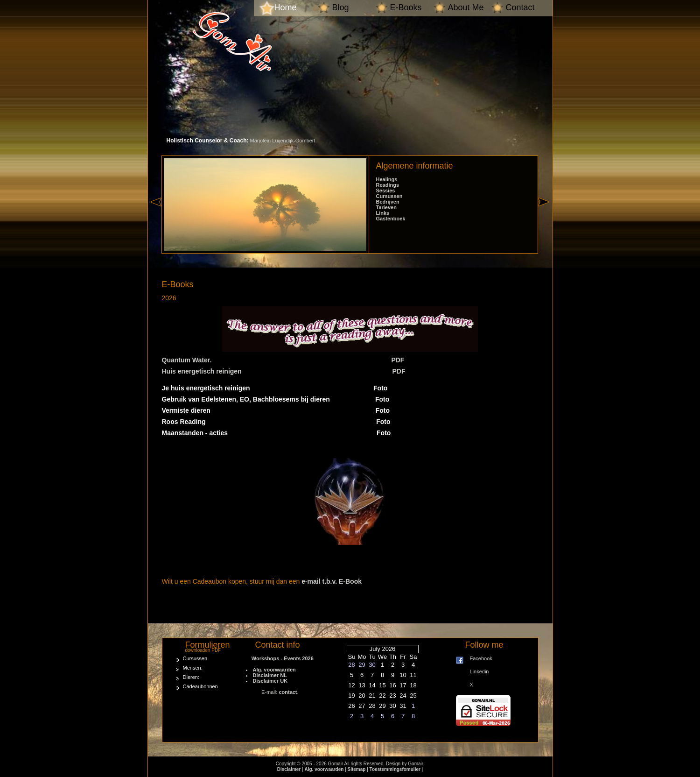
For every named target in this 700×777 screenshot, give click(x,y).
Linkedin (479, 671)
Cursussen (389, 196)
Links (383, 213)
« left (156, 219)
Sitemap (357, 769)
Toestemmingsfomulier (395, 769)
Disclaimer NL (270, 675)
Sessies (386, 191)
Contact (520, 7)
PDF (398, 360)
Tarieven (386, 207)
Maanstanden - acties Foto (276, 433)
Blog (341, 7)
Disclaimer (289, 769)
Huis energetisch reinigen (202, 371)
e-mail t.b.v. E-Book (332, 581)
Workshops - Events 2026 (280, 658)
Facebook (481, 658)
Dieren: (191, 677)
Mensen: (193, 668)
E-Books (406, 7)
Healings (387, 179)
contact (288, 692)
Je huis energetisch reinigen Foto (275, 388)
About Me (466, 7)
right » (545, 219)
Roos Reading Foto (276, 422)
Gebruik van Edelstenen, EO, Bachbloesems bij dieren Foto (276, 399)
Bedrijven (388, 202)
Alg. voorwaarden (274, 670)
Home (286, 7)
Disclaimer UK (270, 681)
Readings (388, 185)
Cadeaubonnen (200, 686)
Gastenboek (391, 219)
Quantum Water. (187, 360)
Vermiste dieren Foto (276, 410)
